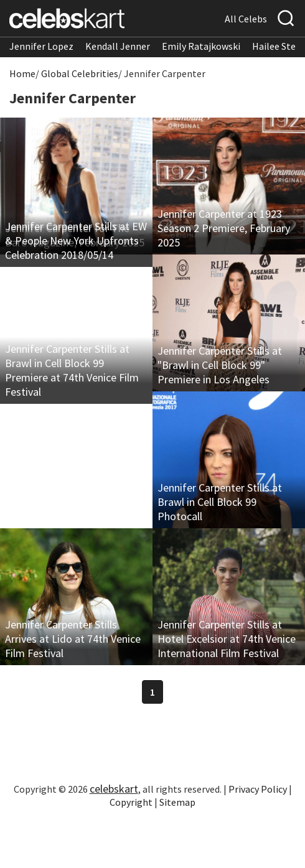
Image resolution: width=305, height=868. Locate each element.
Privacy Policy (258, 789)
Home (22, 73)
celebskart (114, 789)
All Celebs (246, 19)
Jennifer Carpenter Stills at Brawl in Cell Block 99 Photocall (220, 502)
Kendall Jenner (118, 46)
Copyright (131, 802)
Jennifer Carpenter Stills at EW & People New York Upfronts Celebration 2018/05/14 (76, 240)
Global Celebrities (80, 73)
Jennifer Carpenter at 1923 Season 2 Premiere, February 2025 (224, 228)
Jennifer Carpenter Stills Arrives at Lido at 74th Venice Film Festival (73, 639)
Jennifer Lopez (41, 46)
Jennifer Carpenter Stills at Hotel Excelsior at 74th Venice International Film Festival (227, 639)
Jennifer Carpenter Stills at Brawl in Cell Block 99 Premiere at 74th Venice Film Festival (72, 370)
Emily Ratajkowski (201, 46)
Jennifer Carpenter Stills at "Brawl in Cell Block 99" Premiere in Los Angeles (220, 365)
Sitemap (177, 802)
